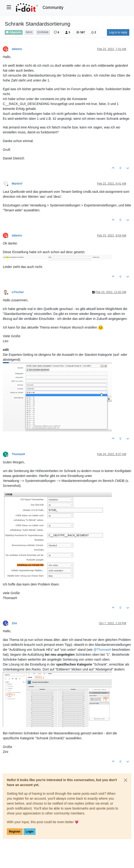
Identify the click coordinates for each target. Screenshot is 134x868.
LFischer (18, 292)
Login (30, 832)
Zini (14, 623)
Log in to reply (118, 32)
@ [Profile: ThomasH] (102, 650)
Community (53, 8)
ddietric (17, 49)
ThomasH (18, 454)
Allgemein (14, 32)
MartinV (17, 184)
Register (15, 832)
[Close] (126, 780)
